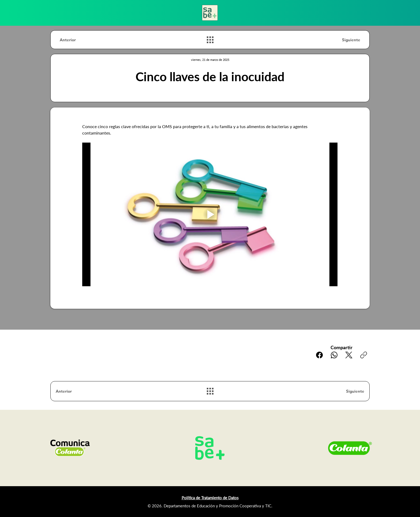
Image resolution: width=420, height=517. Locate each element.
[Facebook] (319, 355)
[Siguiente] (341, 40)
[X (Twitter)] (349, 355)
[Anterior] (79, 40)
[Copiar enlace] (364, 355)
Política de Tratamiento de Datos (210, 498)
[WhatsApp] (334, 355)
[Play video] (210, 214)
